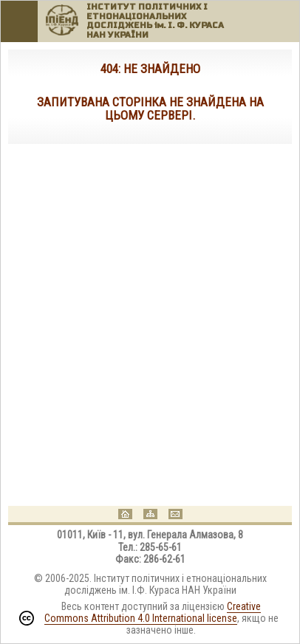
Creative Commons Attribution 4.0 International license (153, 612)
